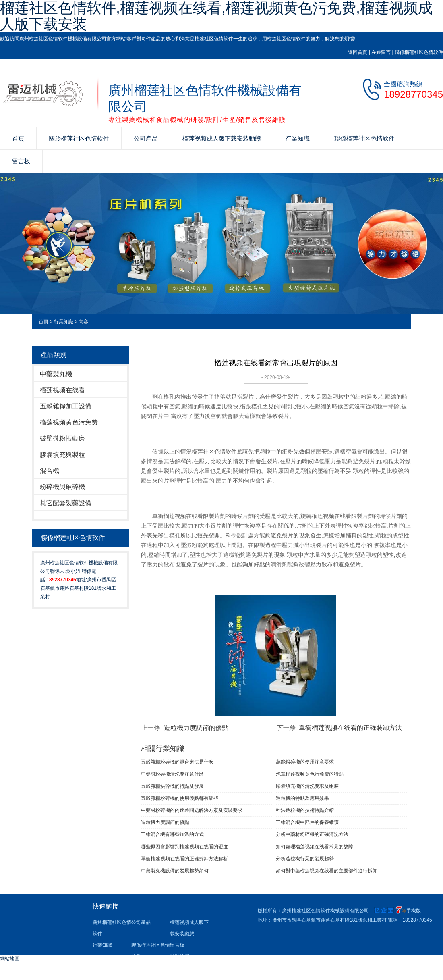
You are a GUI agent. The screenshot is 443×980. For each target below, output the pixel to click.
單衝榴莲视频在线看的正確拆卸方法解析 (184, 859)
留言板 (21, 161)
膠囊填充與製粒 (62, 455)
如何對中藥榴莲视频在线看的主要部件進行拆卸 (327, 871)
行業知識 (298, 138)
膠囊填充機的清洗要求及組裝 (307, 786)
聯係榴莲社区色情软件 (419, 52)
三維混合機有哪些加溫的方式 (172, 834)
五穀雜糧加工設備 (66, 406)
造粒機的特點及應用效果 (302, 798)
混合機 (50, 471)
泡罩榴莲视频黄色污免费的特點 (310, 774)
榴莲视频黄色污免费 (69, 422)
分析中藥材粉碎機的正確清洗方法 (312, 834)
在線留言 (381, 52)
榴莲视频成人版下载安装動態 (222, 138)
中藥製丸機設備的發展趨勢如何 (175, 871)
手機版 (414, 911)
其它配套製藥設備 (66, 503)
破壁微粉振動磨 (62, 438)
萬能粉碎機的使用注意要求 (305, 762)
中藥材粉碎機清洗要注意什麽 (172, 774)
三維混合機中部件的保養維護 (307, 822)
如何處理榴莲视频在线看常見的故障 (315, 847)
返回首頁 (358, 52)
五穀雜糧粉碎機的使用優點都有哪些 (180, 798)
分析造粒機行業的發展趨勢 (305, 859)
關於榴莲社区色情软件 (79, 138)
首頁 (18, 138)
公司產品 (146, 138)
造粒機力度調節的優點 (196, 728)
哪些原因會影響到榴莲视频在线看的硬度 (184, 847)
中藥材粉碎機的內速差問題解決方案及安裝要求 (192, 810)
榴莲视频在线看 (62, 390)
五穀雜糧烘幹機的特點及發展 (172, 786)
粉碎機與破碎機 (62, 487)
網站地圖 (10, 959)
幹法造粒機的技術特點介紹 (305, 810)
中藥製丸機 (56, 374)
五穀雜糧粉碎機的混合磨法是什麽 (177, 762)
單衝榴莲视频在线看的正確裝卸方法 (350, 728)
